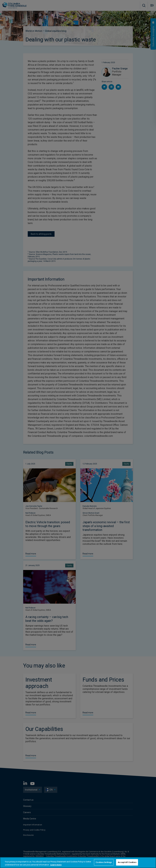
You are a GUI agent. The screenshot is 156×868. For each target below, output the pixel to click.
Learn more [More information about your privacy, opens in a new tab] (56, 865)
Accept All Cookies (127, 862)
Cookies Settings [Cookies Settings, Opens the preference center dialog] (104, 862)
